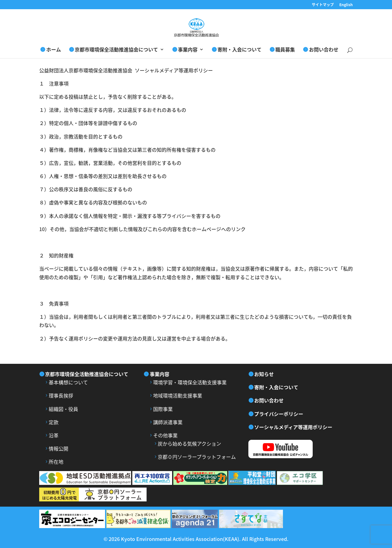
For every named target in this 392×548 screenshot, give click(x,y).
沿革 (54, 435)
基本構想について (68, 382)
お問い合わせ (324, 50)
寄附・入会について (239, 50)
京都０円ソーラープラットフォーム (197, 457)
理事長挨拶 (61, 395)
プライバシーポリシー (279, 414)
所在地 (56, 462)
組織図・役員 (63, 409)
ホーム (54, 50)
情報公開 (58, 448)
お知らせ (264, 374)
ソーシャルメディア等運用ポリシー (293, 427)
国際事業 (163, 409)
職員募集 (285, 50)
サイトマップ (323, 5)
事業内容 (188, 50)
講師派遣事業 (168, 422)
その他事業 (165, 435)
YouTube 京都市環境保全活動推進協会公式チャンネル (290, 449)
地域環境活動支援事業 (178, 395)
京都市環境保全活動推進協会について (116, 50)
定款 (54, 422)
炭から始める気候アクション (189, 443)
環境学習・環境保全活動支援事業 (190, 382)
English (346, 5)
